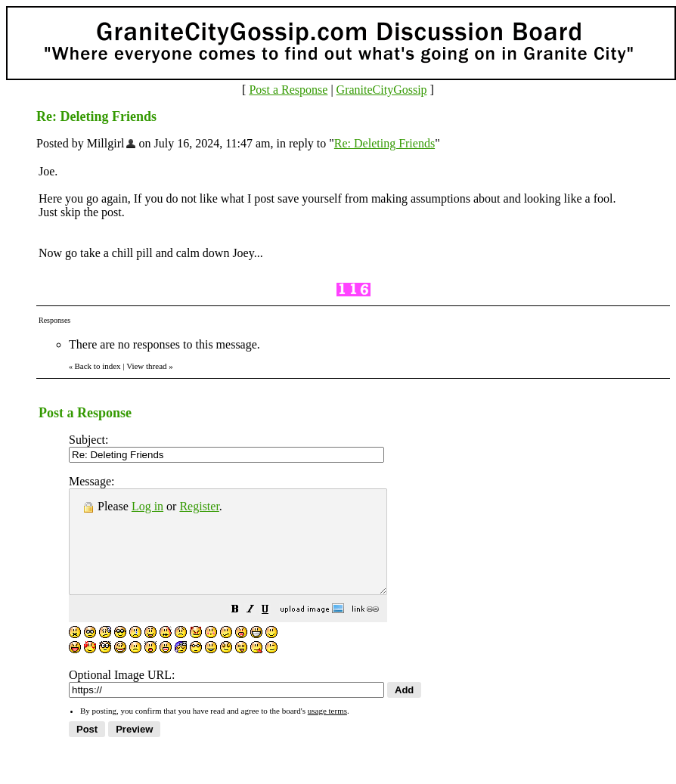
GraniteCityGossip (382, 90)
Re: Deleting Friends (385, 143)
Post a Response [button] (288, 90)
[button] (273, 631)
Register (199, 506)
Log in (147, 506)
